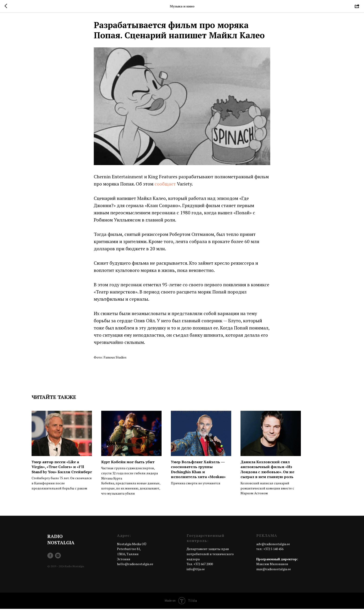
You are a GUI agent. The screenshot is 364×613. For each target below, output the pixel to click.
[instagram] (58, 560)
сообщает (165, 186)
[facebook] (50, 560)
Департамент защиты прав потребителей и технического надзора (210, 558)
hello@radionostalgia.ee (135, 568)
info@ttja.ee (196, 573)
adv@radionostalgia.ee (273, 548)
